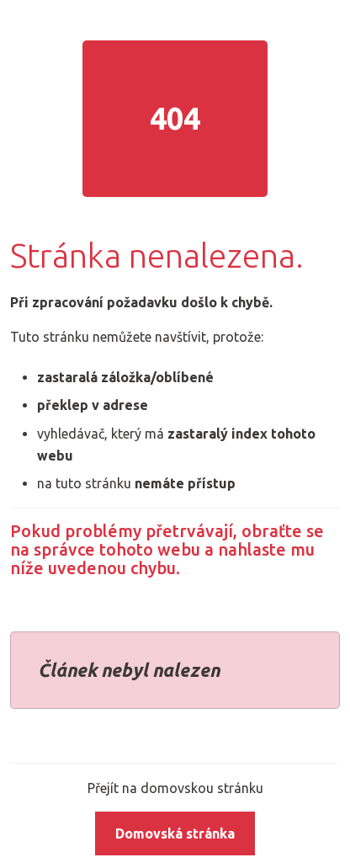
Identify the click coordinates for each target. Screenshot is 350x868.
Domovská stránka (175, 833)
